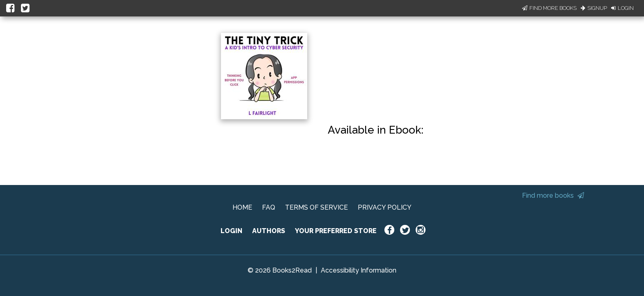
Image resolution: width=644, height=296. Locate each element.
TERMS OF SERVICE (316, 207)
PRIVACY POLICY (385, 207)
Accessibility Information (359, 270)
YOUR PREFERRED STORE (336, 231)
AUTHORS (269, 231)
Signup (594, 8)
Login (622, 8)
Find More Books (549, 8)
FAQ (269, 207)
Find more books (553, 195)
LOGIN (231, 231)
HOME (242, 207)
